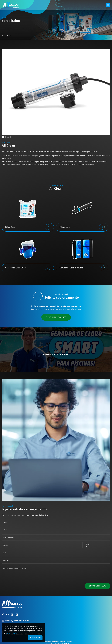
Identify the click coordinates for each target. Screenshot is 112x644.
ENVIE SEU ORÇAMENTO (56, 317)
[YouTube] (7, 615)
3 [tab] (8, 137)
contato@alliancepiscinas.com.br (19, 621)
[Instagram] (12, 615)
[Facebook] (3, 615)
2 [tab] (6, 137)
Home (3, 36)
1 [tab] (3, 137)
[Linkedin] (17, 615)
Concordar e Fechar (35, 638)
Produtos (10, 36)
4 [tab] (11, 137)
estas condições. (12, 633)
